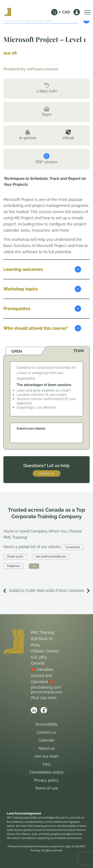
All (34, 566)
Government (73, 547)
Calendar (46, 740)
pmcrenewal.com (46, 692)
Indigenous (13, 566)
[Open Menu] (86, 12)
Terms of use (46, 788)
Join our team (46, 756)
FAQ (46, 764)
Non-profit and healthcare (51, 557)
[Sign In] (77, 12)
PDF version (46, 159)
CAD (66, 12)
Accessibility (46, 724)
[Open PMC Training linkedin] (34, 710)
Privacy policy (46, 780)
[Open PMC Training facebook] (44, 710)
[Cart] (54, 12)
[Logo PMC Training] (8, 12)
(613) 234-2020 (44, 697)
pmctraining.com (46, 687)
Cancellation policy (46, 772)
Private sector (15, 557)
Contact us (47, 473)
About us (46, 748)
